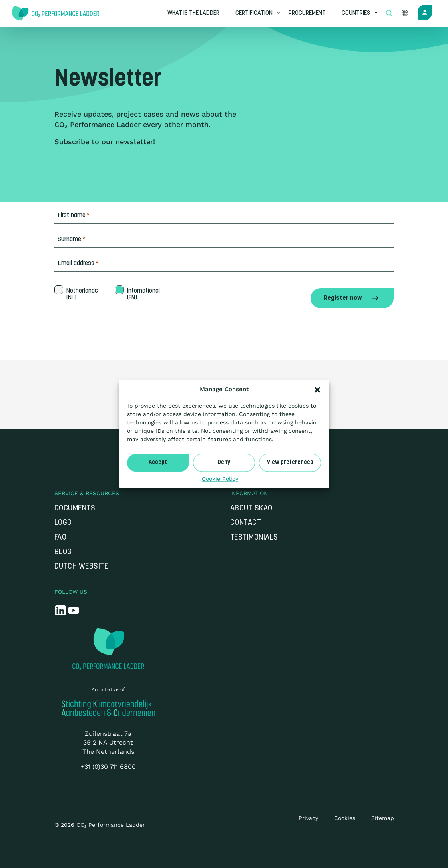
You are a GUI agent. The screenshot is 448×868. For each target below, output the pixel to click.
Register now (352, 298)
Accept (158, 463)
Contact (246, 523)
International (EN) (143, 295)
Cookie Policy (220, 479)
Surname (71, 240)
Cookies (345, 818)
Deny (224, 463)
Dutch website (81, 567)
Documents (75, 509)
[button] (317, 390)
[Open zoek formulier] (390, 14)
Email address (78, 264)
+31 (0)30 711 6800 (108, 767)
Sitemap (383, 818)
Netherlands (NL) (81, 295)
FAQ (61, 538)
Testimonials (254, 538)
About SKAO (251, 509)
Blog (63, 552)
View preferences (290, 463)
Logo (63, 523)
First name (74, 216)
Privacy (308, 818)
